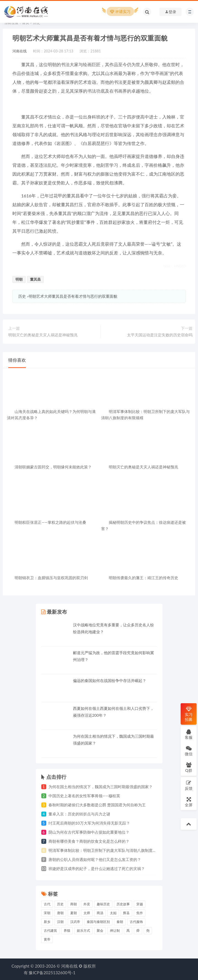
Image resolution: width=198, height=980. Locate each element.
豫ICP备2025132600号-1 (52, 973)
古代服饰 (136, 922)
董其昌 (35, 279)
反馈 (189, 785)
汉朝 (60, 922)
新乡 (47, 922)
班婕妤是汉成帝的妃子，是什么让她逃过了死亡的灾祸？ (97, 868)
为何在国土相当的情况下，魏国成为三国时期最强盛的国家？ (101, 787)
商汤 (100, 913)
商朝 (74, 904)
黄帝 (47, 939)
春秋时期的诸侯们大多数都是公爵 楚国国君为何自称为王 (97, 805)
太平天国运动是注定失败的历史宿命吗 (160, 335)
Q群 (188, 767)
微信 (189, 751)
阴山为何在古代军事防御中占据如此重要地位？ (89, 832)
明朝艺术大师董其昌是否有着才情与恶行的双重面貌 (73, 296)
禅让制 (115, 931)
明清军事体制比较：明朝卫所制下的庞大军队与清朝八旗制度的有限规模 (110, 850)
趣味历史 (103, 904)
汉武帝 (75, 922)
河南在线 (20, 51)
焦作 (140, 913)
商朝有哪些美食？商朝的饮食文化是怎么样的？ (89, 841)
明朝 (19, 279)
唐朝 (60, 913)
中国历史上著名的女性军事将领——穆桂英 (84, 796)
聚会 (100, 931)
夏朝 (74, 913)
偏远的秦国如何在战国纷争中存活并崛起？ (110, 680)
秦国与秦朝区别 (98, 922)
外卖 (87, 904)
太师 (87, 913)
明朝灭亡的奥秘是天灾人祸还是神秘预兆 (43, 335)
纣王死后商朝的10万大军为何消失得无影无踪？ (89, 823)
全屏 (189, 802)
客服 (189, 734)
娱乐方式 (83, 931)
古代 (47, 904)
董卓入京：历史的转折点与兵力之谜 (79, 814)
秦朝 (120, 922)
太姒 (113, 913)
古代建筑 (50, 931)
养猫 (67, 931)
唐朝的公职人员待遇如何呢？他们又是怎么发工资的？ (95, 859)
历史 (22, 296)
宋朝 (47, 913)
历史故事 (123, 904)
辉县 (126, 913)
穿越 (140, 904)
